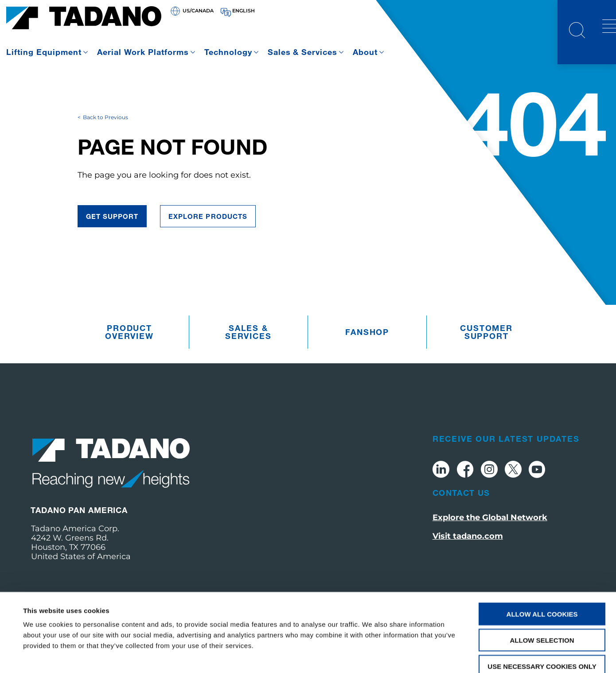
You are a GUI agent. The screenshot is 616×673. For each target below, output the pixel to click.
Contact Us (461, 509)
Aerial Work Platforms (143, 52)
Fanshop (367, 348)
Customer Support (486, 348)
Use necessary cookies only (542, 617)
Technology (228, 52)
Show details (372, 655)
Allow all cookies (542, 564)
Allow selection (542, 590)
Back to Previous (105, 133)
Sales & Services (303, 52)
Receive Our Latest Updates (506, 455)
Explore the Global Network (490, 533)
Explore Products (208, 232)
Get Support (112, 232)
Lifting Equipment (44, 52)
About (365, 52)
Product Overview (129, 348)
